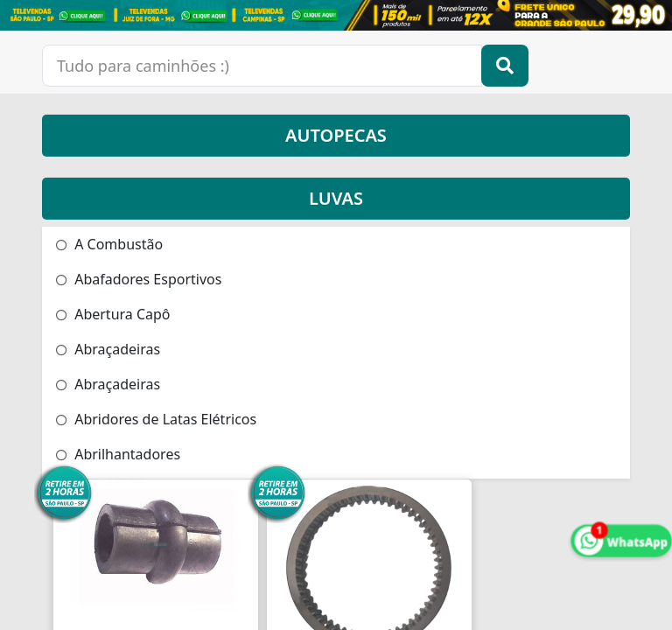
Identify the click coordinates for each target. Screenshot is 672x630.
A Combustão (109, 244)
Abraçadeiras (108, 349)
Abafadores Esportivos (139, 279)
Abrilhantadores (118, 454)
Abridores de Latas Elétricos (156, 419)
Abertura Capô (113, 314)
